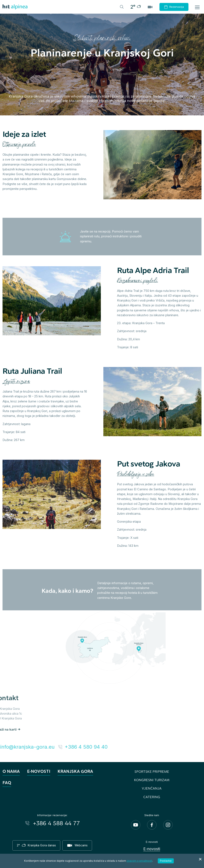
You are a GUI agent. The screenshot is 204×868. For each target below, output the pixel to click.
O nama (11, 771)
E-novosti (39, 771)
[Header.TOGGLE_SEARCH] (121, 7)
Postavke (166, 861)
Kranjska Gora (75, 771)
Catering (152, 797)
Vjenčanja (152, 788)
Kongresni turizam (152, 780)
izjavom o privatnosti (140, 861)
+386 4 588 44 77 (56, 823)
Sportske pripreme (152, 771)
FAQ (7, 783)
